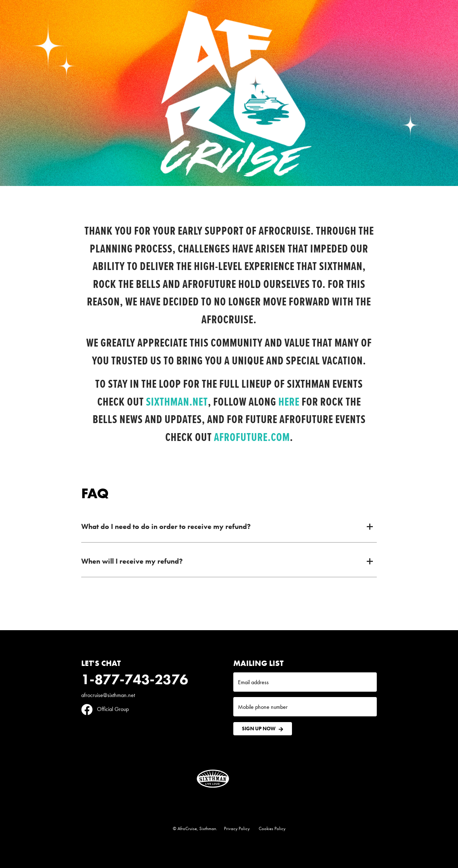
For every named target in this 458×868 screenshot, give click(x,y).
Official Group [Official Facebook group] (105, 709)
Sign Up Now (263, 729)
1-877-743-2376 (135, 679)
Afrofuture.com (252, 437)
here (289, 401)
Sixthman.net (177, 401)
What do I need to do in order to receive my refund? (166, 526)
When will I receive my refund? (132, 561)
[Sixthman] (213, 779)
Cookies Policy (272, 828)
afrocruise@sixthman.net (108, 695)
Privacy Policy (237, 828)
